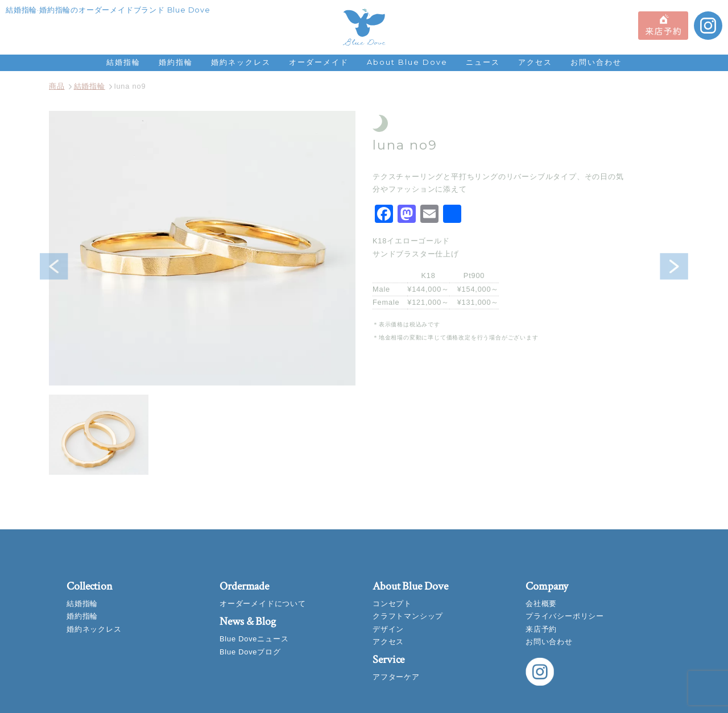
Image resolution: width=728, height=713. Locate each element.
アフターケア (396, 677)
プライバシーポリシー (565, 616)
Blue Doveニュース (254, 639)
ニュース (483, 62)
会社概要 (541, 604)
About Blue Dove (407, 62)
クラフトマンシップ (408, 616)
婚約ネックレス (241, 62)
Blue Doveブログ (250, 652)
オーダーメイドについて (263, 604)
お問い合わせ (596, 62)
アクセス (535, 62)
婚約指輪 (176, 62)
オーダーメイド (319, 62)
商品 (57, 86)
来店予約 (541, 629)
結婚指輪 (123, 62)
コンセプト (392, 604)
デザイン (388, 629)
